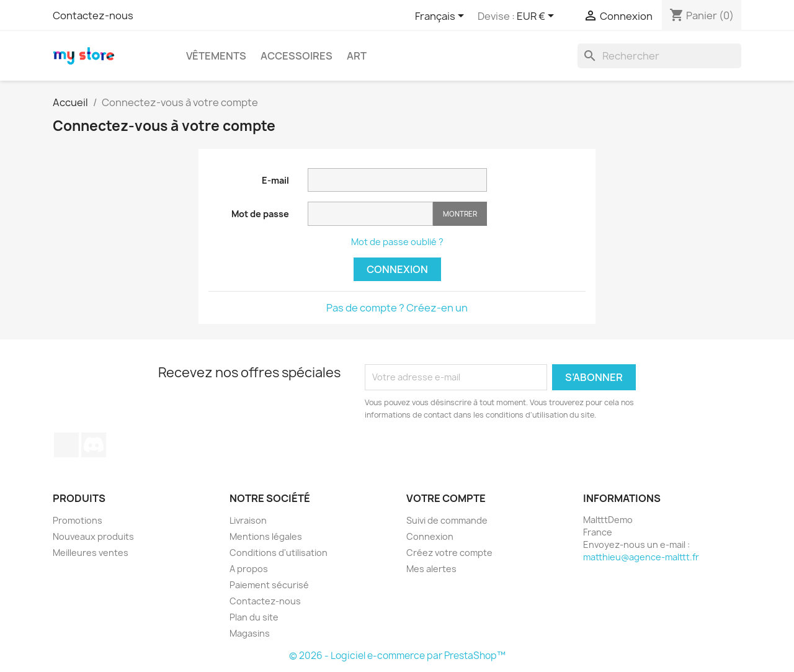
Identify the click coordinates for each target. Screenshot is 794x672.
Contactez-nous (93, 16)
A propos (249, 569)
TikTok (66, 445)
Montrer (460, 214)
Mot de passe (260, 214)
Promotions (78, 520)
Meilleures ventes (91, 553)
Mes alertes (431, 569)
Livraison (248, 520)
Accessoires (297, 56)
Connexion (397, 269)
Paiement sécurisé (269, 585)
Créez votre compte (449, 553)
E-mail (275, 180)
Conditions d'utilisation (279, 553)
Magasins (250, 633)
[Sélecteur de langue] (442, 17)
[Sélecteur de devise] (538, 17)
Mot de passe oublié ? (397, 242)
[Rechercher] (659, 56)
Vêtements (216, 56)
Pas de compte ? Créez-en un (397, 308)
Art (357, 56)
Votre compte (446, 498)
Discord (94, 445)
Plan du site (254, 617)
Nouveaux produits (93, 536)
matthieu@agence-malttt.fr (641, 557)
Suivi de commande (447, 520)
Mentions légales (266, 536)
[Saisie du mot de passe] (370, 214)
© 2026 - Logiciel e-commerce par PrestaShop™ (397, 656)
